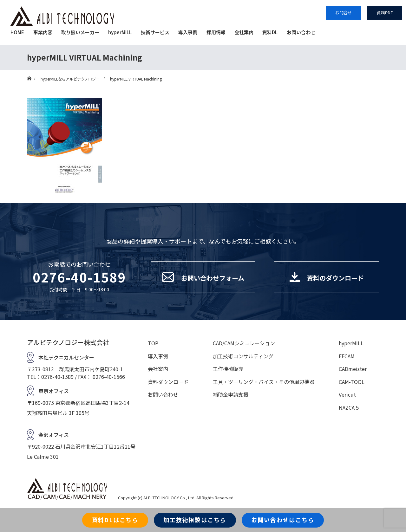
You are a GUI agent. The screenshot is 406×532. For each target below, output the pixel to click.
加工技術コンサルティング (243, 356)
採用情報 (216, 32)
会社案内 (244, 32)
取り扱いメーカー (80, 32)
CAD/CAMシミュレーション (244, 343)
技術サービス (155, 32)
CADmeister (353, 369)
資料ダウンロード (168, 382)
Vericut (347, 394)
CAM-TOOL (352, 382)
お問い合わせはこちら (283, 520)
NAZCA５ (349, 407)
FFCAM (347, 356)
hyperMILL (120, 32)
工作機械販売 (228, 369)
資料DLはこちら (115, 520)
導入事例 (188, 32)
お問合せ (344, 13)
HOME (17, 32)
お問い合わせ (301, 32)
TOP (153, 343)
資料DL (270, 32)
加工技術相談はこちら (195, 520)
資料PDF (385, 13)
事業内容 (43, 32)
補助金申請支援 (231, 394)
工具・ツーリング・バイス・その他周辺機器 (264, 382)
